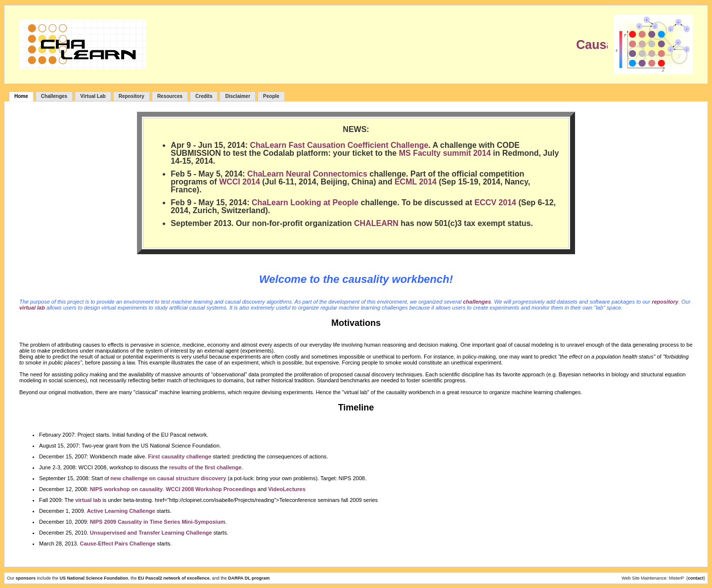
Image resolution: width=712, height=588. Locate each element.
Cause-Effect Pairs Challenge (118, 543)
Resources (170, 96)
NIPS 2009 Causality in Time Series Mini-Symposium (158, 522)
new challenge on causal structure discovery (168, 478)
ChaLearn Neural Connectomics (307, 174)
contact (696, 578)
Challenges (54, 96)
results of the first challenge (205, 467)
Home (21, 96)
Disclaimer (238, 96)
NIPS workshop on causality (126, 489)
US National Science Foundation (94, 578)
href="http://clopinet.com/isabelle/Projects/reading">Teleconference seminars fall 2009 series (266, 500)
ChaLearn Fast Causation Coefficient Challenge (339, 145)
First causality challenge (180, 456)
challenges (477, 302)
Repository (132, 96)
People (271, 96)
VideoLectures (287, 489)
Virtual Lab (93, 96)
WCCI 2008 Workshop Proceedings (211, 489)
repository (665, 302)
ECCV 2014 (495, 203)
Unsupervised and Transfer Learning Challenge (151, 533)
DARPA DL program (249, 578)
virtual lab (32, 308)
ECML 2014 (416, 182)
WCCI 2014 (240, 182)
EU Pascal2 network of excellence (174, 578)
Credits (204, 96)
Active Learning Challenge (121, 511)
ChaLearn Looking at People (305, 203)
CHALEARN (376, 223)
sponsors (26, 578)
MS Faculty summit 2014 (445, 153)
